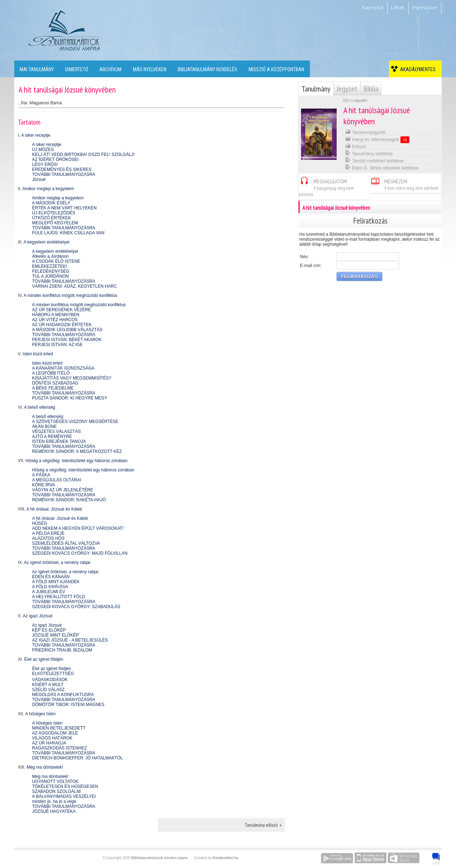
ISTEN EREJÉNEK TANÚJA (59, 441)
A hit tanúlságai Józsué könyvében (370, 207)
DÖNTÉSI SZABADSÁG (55, 383)
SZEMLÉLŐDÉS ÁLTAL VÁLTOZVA (66, 543)
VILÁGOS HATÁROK (52, 738)
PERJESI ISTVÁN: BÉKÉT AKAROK (67, 340)
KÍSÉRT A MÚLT (48, 685)
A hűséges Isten (40, 714)
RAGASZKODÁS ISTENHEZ (59, 748)
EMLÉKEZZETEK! (50, 266)
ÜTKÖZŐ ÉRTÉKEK (51, 218)
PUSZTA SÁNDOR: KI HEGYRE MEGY (70, 398)
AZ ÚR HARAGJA (49, 743)
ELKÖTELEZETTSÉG (53, 674)
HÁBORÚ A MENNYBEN (56, 315)
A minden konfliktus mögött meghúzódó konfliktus (70, 296)
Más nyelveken (150, 69)
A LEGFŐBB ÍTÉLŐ (51, 373)
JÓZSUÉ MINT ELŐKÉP (55, 635)
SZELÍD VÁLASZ (48, 690)
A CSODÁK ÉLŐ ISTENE (56, 261)
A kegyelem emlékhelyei (46, 242)
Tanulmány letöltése (369, 153)
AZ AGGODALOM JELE (55, 733)
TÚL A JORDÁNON (50, 276)
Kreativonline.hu (226, 858)
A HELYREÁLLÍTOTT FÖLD (59, 597)
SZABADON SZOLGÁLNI (56, 791)
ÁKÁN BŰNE (44, 427)
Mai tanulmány (37, 69)
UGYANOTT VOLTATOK (55, 781)
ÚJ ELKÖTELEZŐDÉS (54, 213)
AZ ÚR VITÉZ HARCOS (55, 320)
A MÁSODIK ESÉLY (51, 203)
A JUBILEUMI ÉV (49, 592)
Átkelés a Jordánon (50, 256)
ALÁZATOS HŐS (48, 538)
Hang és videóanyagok (377, 139)
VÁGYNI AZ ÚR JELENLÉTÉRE (63, 490)
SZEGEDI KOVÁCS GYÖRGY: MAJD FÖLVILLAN (80, 553)
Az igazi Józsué (38, 616)
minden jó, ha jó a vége (54, 801)
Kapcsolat (373, 8)
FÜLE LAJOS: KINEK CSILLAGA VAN (68, 233)
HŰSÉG (40, 523)
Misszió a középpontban (276, 69)
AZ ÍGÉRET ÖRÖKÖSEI (55, 160)
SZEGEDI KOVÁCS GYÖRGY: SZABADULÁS (76, 607)
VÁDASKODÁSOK (50, 680)
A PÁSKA (41, 475)
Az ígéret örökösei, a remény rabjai (57, 563)
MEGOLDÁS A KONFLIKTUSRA (63, 695)
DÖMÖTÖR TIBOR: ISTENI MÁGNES (68, 705)
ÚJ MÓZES (43, 150)
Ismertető (77, 69)
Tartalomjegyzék (365, 132)
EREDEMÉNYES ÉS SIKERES (62, 169)
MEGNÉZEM (404, 184)
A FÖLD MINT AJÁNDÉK (56, 582)
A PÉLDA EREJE (48, 533)
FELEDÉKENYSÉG (51, 271)
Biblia (371, 89)
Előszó (356, 146)
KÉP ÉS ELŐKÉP (49, 630)
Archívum (110, 69)
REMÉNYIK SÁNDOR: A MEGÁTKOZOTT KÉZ (77, 451)
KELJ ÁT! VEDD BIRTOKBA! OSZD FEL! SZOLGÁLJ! (83, 155)
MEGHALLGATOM (326, 187)
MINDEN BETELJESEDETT (59, 728)
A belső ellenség (39, 407)
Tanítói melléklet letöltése (375, 160)
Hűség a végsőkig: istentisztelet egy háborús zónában (76, 461)
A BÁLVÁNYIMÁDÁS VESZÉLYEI (64, 796)
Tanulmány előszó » (263, 825)
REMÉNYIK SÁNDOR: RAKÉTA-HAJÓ (69, 500)
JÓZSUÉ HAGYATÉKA (54, 811)
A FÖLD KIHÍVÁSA (50, 587)
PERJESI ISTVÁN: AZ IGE (57, 345)
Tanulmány (316, 89)
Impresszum (425, 8)
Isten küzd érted (38, 354)
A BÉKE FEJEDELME (53, 388)
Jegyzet (347, 89)
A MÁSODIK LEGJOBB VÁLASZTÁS (67, 330)
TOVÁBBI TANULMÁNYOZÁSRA (64, 174)
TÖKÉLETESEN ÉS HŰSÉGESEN (65, 786)
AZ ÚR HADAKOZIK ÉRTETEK (62, 325)
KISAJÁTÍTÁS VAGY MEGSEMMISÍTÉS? (72, 378)
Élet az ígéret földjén (44, 659)
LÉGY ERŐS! (45, 164)
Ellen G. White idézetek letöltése (382, 167)
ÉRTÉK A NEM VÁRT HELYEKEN (64, 208)
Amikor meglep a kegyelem (48, 189)
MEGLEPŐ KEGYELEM (55, 223)
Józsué (39, 179)
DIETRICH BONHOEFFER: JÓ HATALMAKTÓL (77, 758)
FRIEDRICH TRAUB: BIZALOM (62, 650)
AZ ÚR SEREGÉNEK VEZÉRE (61, 310)
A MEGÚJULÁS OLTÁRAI (57, 480)
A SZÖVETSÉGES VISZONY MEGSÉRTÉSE (75, 422)
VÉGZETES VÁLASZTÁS (56, 432)
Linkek (398, 8)
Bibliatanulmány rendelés (208, 69)
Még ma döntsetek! (45, 767)
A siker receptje (36, 135)
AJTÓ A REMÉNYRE (52, 436)
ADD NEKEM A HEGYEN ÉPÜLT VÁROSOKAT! (78, 528)
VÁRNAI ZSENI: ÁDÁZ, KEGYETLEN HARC (74, 286)
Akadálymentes (417, 69)
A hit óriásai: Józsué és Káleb (54, 509)
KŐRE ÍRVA (43, 485)
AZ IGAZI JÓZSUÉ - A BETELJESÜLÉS (70, 640)
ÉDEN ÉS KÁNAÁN (51, 577)
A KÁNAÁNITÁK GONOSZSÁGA (63, 368)
